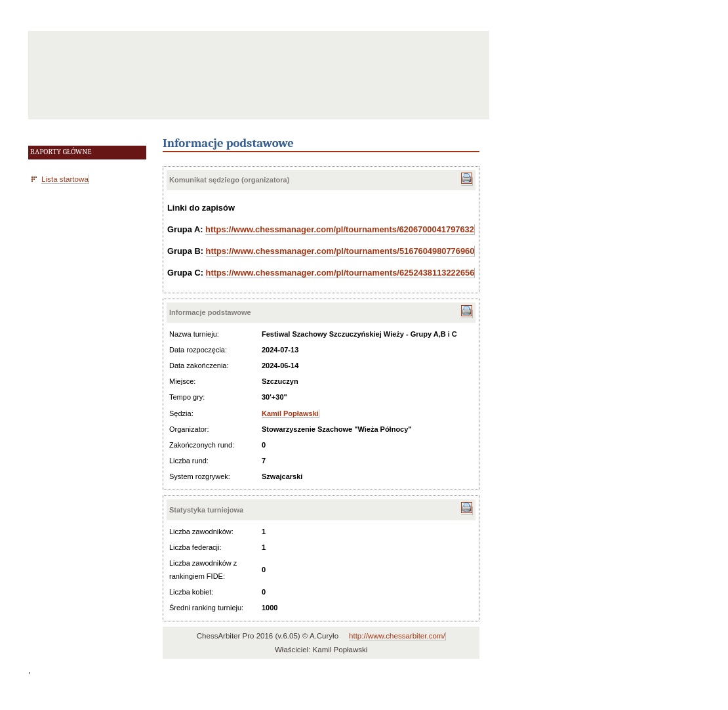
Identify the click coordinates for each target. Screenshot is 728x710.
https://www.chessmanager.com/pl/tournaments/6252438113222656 (340, 273)
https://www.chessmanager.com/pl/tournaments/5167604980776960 (340, 251)
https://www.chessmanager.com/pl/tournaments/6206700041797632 (340, 229)
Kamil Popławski (290, 413)
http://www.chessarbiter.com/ (397, 636)
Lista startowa (65, 179)
